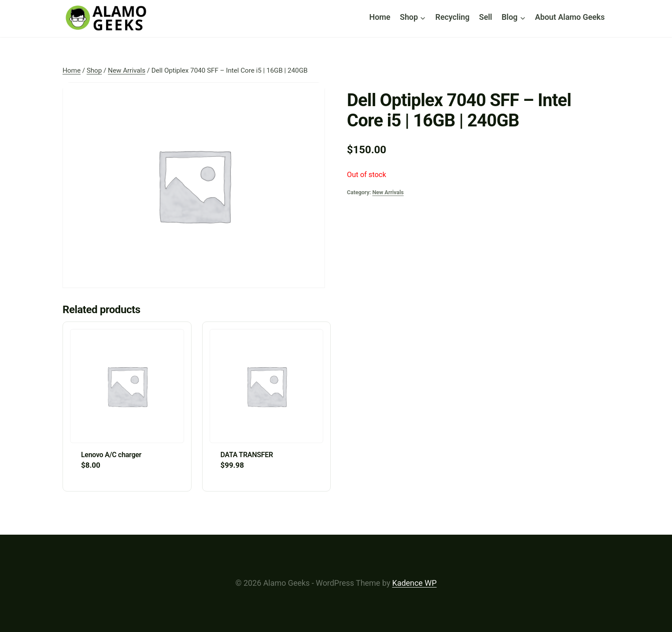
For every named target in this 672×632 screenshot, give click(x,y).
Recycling (453, 17)
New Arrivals (388, 192)
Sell (486, 17)
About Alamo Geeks (570, 17)
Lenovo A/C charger (111, 455)
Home (380, 17)
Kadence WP (415, 583)
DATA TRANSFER (247, 455)
